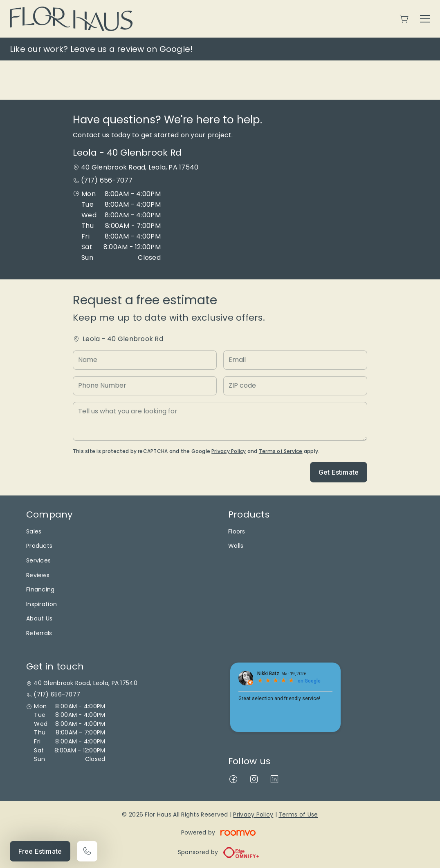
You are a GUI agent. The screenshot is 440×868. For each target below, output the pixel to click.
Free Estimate (40, 851)
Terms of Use (298, 814)
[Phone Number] (145, 386)
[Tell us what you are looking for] (220, 421)
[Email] (295, 360)
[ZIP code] (295, 386)
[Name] (145, 360)
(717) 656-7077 (107, 180)
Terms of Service (281, 451)
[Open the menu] (425, 19)
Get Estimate (339, 472)
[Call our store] (87, 851)
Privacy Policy (229, 451)
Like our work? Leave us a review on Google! (101, 49)
